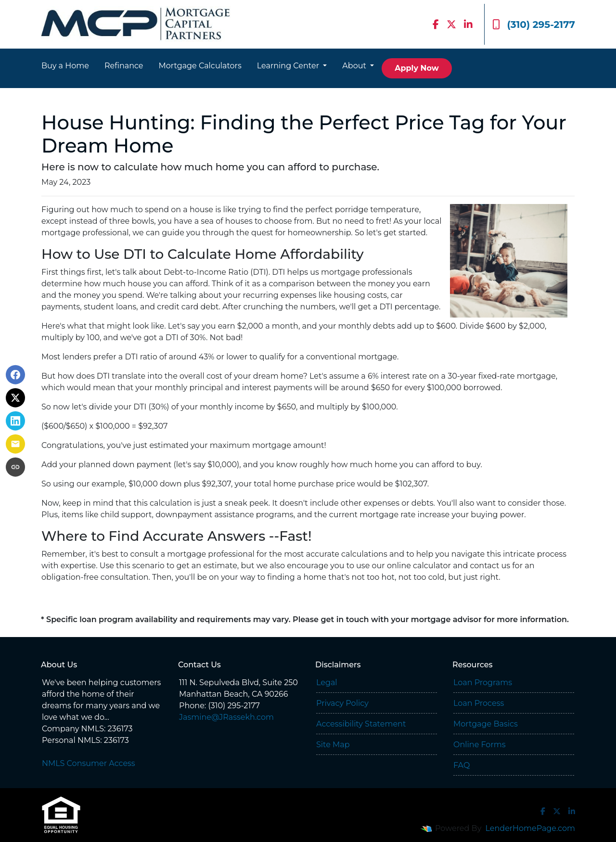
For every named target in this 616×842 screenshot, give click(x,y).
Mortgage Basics (486, 724)
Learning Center (289, 66)
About (355, 66)
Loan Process (479, 703)
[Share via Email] (15, 444)
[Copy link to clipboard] (15, 467)
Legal (327, 683)
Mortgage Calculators (200, 66)
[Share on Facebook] (15, 375)
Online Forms (479, 745)
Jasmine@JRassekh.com (226, 717)
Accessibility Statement (361, 724)
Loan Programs (483, 683)
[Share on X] (15, 398)
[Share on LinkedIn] (15, 421)
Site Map (333, 745)
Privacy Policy (342, 703)
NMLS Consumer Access (89, 763)
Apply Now (417, 68)
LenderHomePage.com (531, 828)
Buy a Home (65, 66)
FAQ (462, 765)
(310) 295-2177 (534, 25)
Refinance (124, 66)
